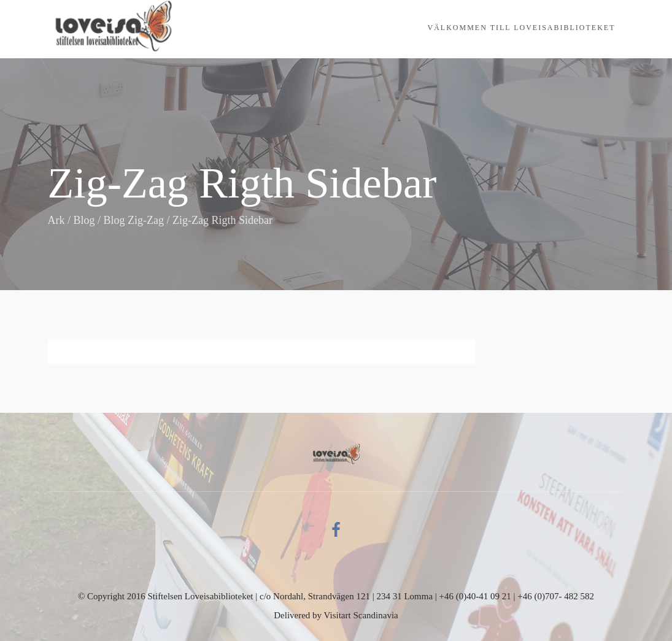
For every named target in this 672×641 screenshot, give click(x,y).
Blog (84, 220)
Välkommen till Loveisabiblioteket (522, 28)
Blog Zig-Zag (134, 220)
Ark (56, 220)
